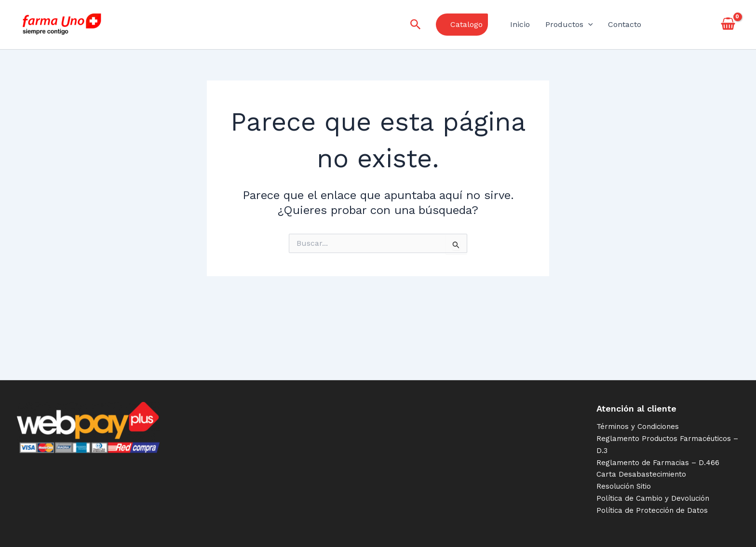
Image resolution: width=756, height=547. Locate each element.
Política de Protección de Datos (652, 510)
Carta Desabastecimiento (641, 474)
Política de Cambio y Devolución (653, 498)
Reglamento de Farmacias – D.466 (658, 463)
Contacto (625, 24)
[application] (588, 25)
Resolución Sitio (624, 486)
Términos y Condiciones (638, 427)
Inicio (520, 24)
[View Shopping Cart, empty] (728, 25)
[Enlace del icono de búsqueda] (416, 25)
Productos (569, 25)
